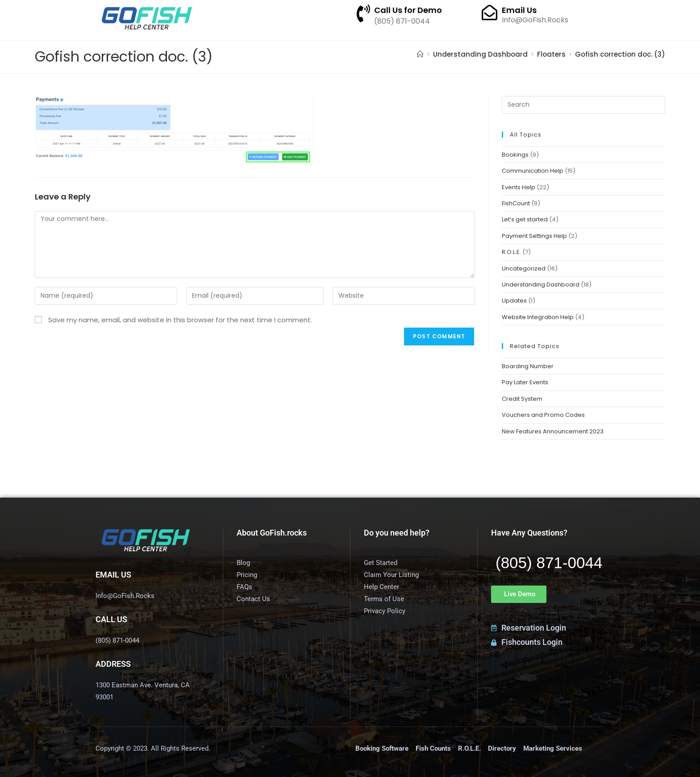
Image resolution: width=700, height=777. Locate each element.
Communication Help (533, 171)
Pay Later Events (525, 382)
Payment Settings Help (534, 236)
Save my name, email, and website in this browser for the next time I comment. (180, 320)
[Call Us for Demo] (363, 13)
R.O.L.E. (511, 252)
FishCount (516, 203)
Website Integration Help (538, 317)
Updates (514, 301)
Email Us (519, 10)
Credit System (522, 399)
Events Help (519, 187)
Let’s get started (525, 219)
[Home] (420, 54)
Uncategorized (524, 268)
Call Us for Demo (408, 10)
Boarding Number (528, 366)
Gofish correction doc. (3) (620, 54)
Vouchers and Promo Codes (543, 415)
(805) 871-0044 (549, 563)
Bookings (515, 155)
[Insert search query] (583, 105)
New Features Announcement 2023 (553, 431)
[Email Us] (490, 12)
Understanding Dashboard (541, 285)
